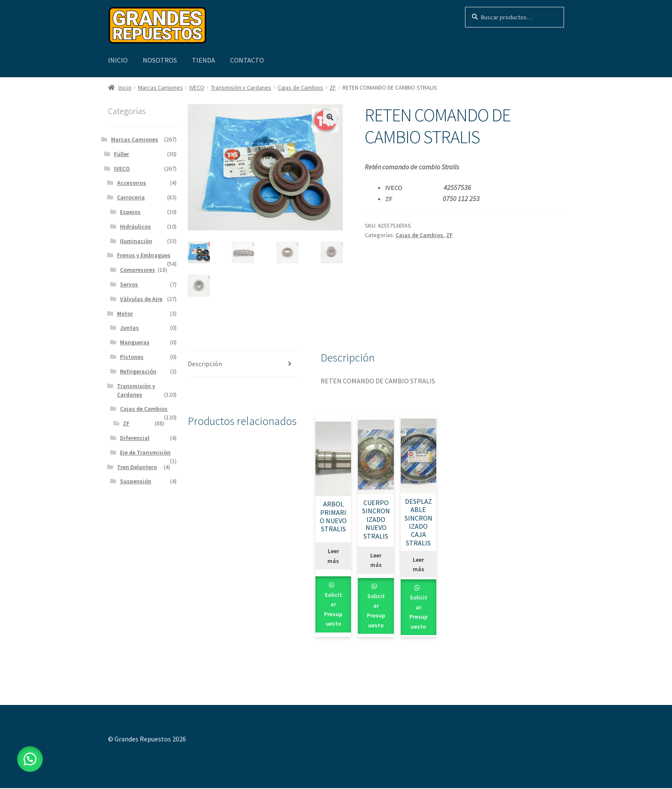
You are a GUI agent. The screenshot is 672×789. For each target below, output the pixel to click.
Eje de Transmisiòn (145, 452)
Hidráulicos (135, 226)
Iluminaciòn (136, 241)
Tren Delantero (137, 467)
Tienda (204, 60)
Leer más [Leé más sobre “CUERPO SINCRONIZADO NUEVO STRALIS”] (376, 561)
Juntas (129, 328)
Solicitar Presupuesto (333, 610)
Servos (129, 284)
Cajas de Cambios (300, 87)
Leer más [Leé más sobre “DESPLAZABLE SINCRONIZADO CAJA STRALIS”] (418, 565)
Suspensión (136, 481)
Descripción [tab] (205, 364)
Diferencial (135, 438)
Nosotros (160, 60)
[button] (330, 117)
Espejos (130, 212)
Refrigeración (138, 371)
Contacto (247, 60)
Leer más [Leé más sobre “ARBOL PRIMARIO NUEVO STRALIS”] (333, 557)
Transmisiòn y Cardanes (241, 87)
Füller (121, 154)
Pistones (132, 357)
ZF (333, 87)
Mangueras (135, 342)
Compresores (138, 270)
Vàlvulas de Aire (141, 299)
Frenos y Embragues (144, 255)
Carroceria (131, 197)
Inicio (118, 60)
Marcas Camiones (160, 87)
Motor (125, 313)
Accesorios (132, 183)
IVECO (197, 87)
